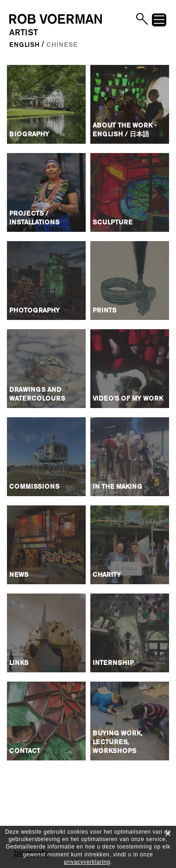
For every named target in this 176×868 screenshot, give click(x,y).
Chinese (62, 45)
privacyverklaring (87, 862)
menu (159, 21)
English (24, 45)
